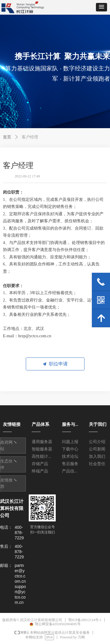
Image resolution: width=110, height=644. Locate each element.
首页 (7, 137)
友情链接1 (11, 443)
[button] (101, 7)
